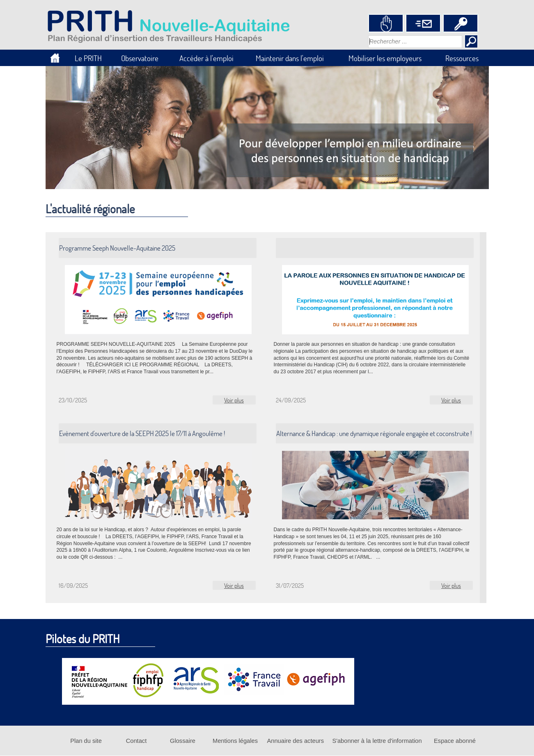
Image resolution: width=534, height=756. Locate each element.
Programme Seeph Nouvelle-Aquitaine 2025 (117, 248)
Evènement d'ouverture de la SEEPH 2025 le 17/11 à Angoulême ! (142, 433)
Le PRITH (88, 58)
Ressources (462, 58)
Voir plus (234, 400)
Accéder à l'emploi (206, 58)
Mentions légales (235, 741)
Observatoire (140, 58)
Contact (136, 741)
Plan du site (86, 741)
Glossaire (183, 741)
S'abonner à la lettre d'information (377, 741)
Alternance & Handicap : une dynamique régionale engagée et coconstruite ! (374, 433)
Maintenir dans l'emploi (290, 58)
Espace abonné (455, 741)
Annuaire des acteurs (296, 741)
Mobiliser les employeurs (385, 58)
